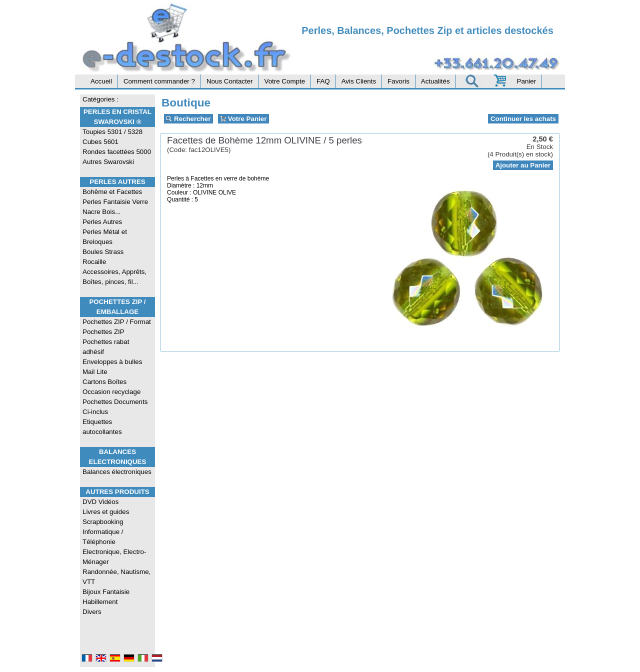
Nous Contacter (230, 81)
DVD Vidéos (100, 502)
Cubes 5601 (100, 142)
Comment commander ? (159, 81)
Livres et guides (106, 512)
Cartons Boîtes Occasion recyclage (111, 387)
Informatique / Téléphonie (103, 537)
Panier (527, 81)
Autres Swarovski (108, 162)
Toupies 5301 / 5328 (112, 132)
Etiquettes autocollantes (102, 427)
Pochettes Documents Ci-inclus (115, 407)
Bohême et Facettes (112, 192)
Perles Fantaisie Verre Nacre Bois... (115, 207)
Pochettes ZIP (103, 332)
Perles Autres (117, 182)
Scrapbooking (103, 522)
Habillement (100, 602)
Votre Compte (285, 81)
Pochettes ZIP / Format (117, 322)
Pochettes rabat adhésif (106, 347)
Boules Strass (103, 252)
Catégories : (100, 99)
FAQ (323, 81)
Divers (92, 612)
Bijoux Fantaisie (106, 592)
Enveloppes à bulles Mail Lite (112, 367)
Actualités (435, 81)
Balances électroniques (117, 472)
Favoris (398, 81)
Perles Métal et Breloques (105, 237)
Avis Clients (359, 81)
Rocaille (94, 262)
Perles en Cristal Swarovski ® (117, 117)
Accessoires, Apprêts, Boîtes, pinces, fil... (114, 277)
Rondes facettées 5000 (117, 152)
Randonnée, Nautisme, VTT (116, 577)
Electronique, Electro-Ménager (114, 557)
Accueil (101, 81)
